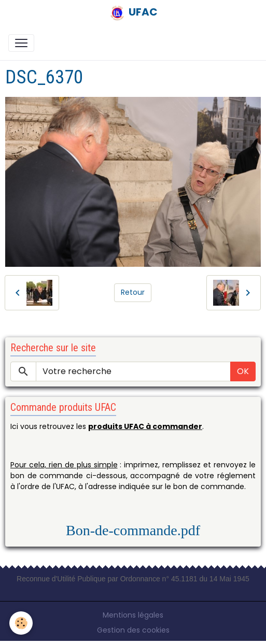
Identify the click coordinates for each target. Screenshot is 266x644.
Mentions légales (133, 615)
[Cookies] (21, 623)
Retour (133, 292)
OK (243, 371)
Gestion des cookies (133, 630)
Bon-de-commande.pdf (133, 530)
